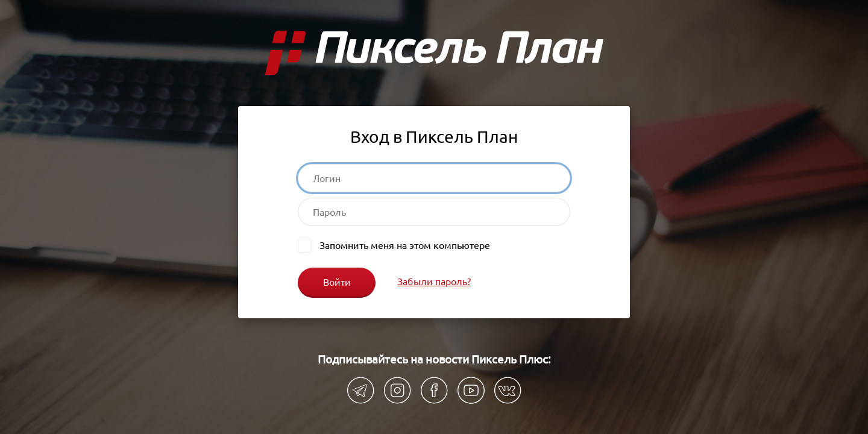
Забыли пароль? (434, 281)
